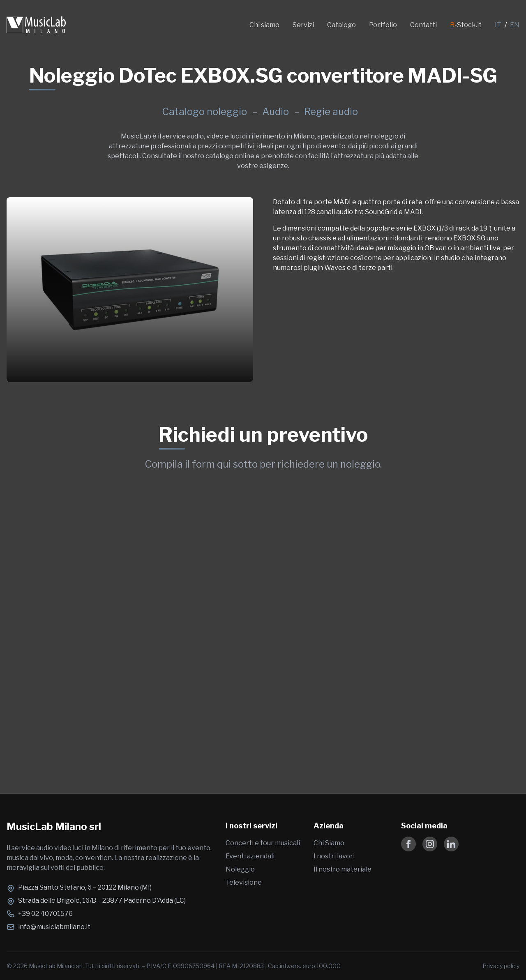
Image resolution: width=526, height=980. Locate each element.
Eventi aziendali (250, 856)
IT (498, 25)
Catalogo (341, 25)
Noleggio (240, 869)
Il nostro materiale (343, 869)
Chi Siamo (329, 843)
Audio (277, 112)
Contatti (423, 25)
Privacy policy (501, 966)
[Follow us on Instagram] (430, 844)
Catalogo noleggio (204, 112)
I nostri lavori (334, 856)
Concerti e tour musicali (263, 843)
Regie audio (331, 112)
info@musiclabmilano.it (54, 927)
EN (515, 25)
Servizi (303, 25)
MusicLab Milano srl (54, 827)
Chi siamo (264, 25)
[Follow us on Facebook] (408, 844)
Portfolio (383, 25)
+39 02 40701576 (45, 914)
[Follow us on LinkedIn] (451, 844)
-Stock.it (466, 25)
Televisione (244, 882)
